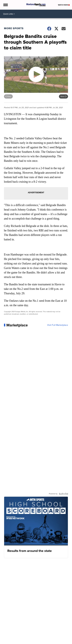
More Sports (14, 28)
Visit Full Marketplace (58, 325)
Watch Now (64, 5)
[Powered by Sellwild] (63, 494)
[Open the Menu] (5, 5)
